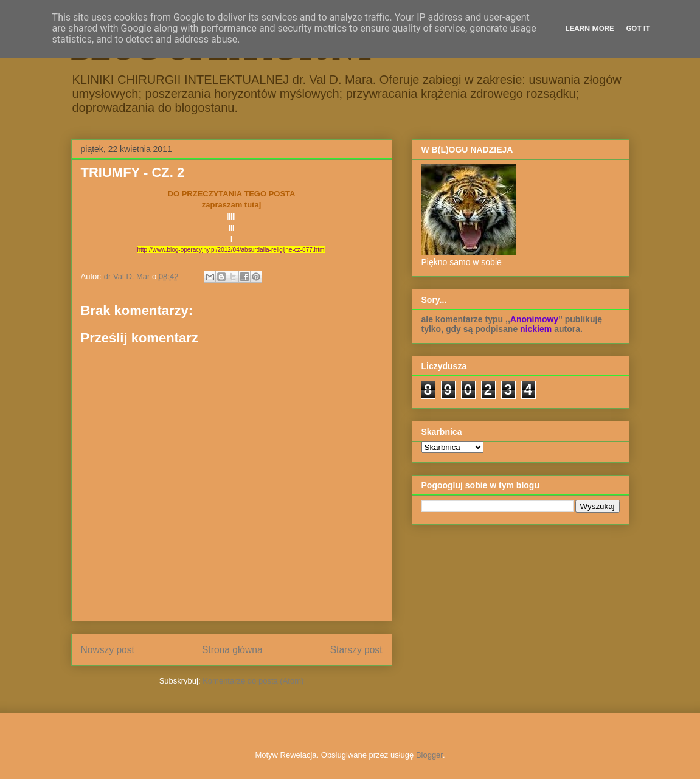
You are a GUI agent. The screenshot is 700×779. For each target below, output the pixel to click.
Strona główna (232, 650)
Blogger (429, 755)
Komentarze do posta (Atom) (253, 681)
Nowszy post (108, 650)
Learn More (590, 28)
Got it (638, 28)
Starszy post (356, 650)
